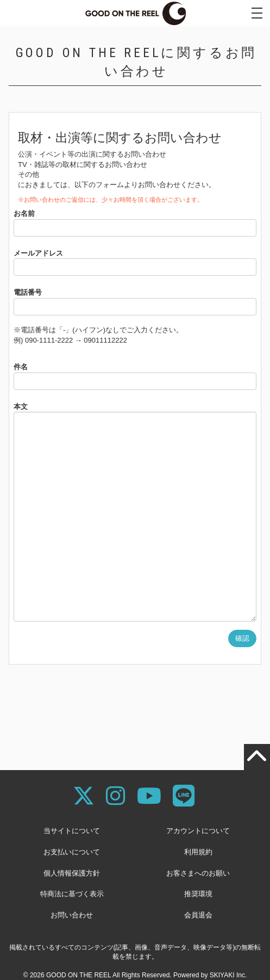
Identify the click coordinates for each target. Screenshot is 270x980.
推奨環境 (198, 894)
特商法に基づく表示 (72, 894)
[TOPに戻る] (257, 757)
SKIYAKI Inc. (228, 975)
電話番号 (28, 292)
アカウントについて (198, 831)
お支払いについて (72, 852)
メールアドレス (38, 253)
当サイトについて (72, 831)
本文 (21, 407)
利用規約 (198, 852)
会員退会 (198, 915)
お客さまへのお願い (198, 873)
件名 (21, 367)
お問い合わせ (72, 915)
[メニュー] (257, 13)
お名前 (24, 213)
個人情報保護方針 (72, 873)
